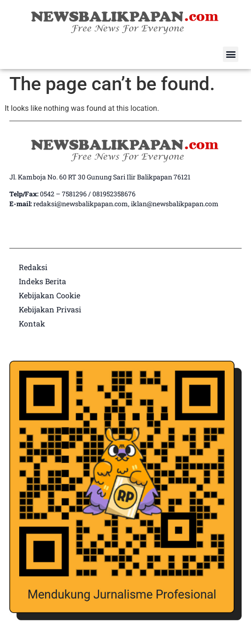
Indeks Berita (42, 281)
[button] (231, 54)
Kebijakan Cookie (49, 295)
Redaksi (33, 267)
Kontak (32, 323)
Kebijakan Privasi (50, 309)
